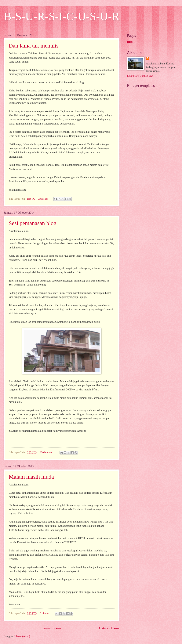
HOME (131, 42)
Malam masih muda (31, 477)
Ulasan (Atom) (22, 636)
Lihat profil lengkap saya (140, 76)
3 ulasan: (45, 613)
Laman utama (51, 628)
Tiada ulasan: (47, 452)
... (151, 58)
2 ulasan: (43, 199)
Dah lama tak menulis (34, 46)
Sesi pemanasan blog (33, 223)
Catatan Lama (109, 628)
